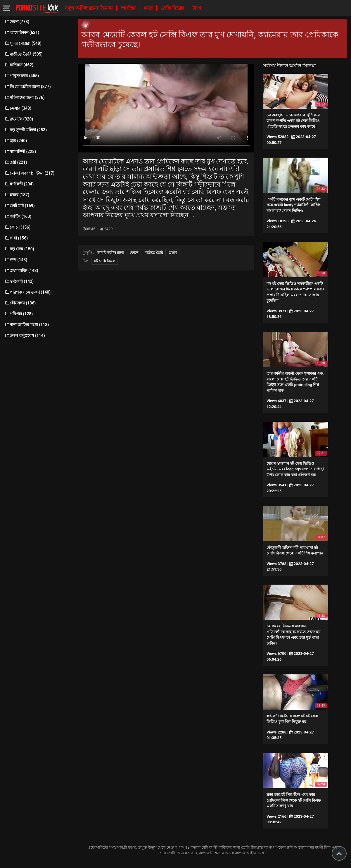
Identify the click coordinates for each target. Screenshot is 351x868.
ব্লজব (173, 253)
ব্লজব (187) (17, 195)
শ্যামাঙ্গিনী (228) (20, 151)
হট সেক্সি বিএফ (105, 261)
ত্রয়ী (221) (16, 162)
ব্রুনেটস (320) (19, 119)
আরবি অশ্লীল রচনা (110, 253)
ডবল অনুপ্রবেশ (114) (25, 335)
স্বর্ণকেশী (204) (19, 184)
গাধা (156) (16, 238)
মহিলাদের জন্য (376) (25, 97)
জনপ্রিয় (129, 8)
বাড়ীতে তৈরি (154, 253)
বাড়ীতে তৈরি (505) (24, 54)
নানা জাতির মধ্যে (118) (27, 325)
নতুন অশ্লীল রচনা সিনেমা (89, 8)
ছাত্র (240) (16, 141)
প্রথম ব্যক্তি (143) (21, 271)
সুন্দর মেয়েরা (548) (23, 43)
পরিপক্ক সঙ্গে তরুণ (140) (27, 292)
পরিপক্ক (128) (19, 314)
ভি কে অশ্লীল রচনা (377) (28, 87)
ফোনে (134, 253)
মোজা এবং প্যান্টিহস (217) (29, 173)
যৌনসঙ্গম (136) (20, 303)
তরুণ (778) (17, 22)
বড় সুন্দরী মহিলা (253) (26, 130)
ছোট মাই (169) (20, 206)
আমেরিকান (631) (22, 32)
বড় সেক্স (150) (19, 249)
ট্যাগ (197, 8)
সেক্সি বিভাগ (173, 8)
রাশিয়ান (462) (19, 65)
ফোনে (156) (17, 227)
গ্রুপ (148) (16, 260)
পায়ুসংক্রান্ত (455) (22, 76)
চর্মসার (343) (18, 108)
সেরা (149, 8)
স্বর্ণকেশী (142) (19, 281)
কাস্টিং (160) (18, 216)
